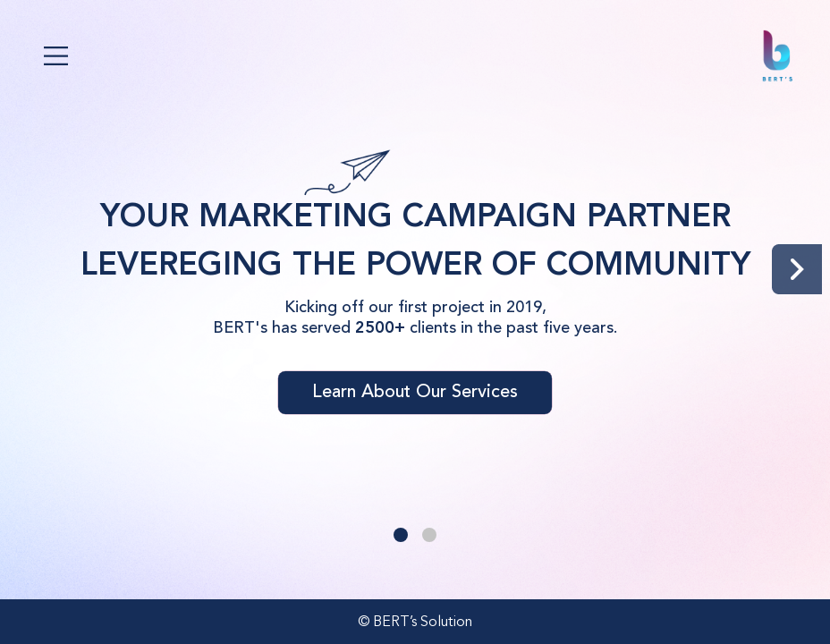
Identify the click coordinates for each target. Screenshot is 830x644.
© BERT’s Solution (415, 623)
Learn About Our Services (415, 393)
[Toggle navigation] (56, 56)
